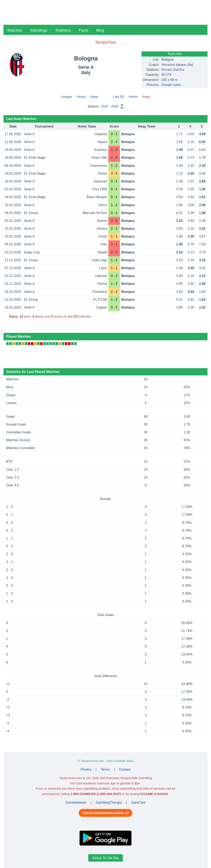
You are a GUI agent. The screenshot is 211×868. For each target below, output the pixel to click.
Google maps (171, 85)
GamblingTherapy (109, 802)
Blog (100, 30)
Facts (83, 30)
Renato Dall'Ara (173, 70)
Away (94, 97)
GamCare (138, 802)
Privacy (86, 769)
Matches (15, 30)
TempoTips (105, 42)
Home (81, 97)
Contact (125, 769)
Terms (105, 769)
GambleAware (76, 802)
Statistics (63, 30)
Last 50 (118, 97)
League (66, 97)
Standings (39, 30)
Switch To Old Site (105, 858)
